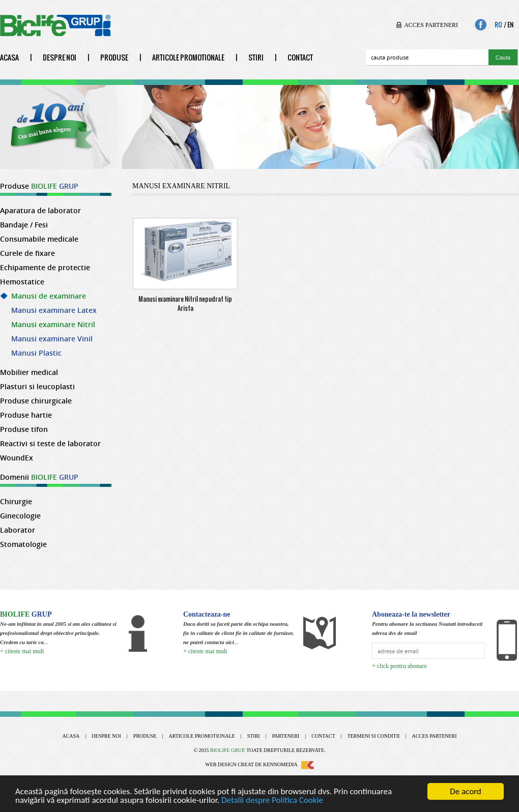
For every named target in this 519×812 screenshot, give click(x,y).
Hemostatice (22, 282)
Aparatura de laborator (40, 211)
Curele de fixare (27, 253)
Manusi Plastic (36, 353)
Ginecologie (20, 516)
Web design (221, 764)
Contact (300, 57)
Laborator (18, 530)
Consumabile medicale (39, 239)
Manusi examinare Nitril (53, 325)
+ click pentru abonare (399, 666)
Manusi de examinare (49, 296)
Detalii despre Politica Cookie (272, 800)
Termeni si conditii (374, 736)
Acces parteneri (431, 25)
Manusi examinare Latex (54, 310)
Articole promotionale (188, 57)
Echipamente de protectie (45, 268)
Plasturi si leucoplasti (37, 387)
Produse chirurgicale (36, 401)
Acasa (9, 57)
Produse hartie (26, 415)
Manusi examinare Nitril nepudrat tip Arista (185, 301)
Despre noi (60, 57)
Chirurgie (16, 502)
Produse (114, 57)
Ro (498, 25)
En (510, 25)
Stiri (256, 57)
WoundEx (17, 458)
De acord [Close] (466, 791)
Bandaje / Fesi (24, 225)
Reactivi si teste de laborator (50, 444)
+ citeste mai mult (22, 651)
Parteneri (286, 736)
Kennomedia (289, 764)
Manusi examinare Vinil (52, 339)
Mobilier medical (29, 372)
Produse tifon (24, 429)
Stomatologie (23, 544)
